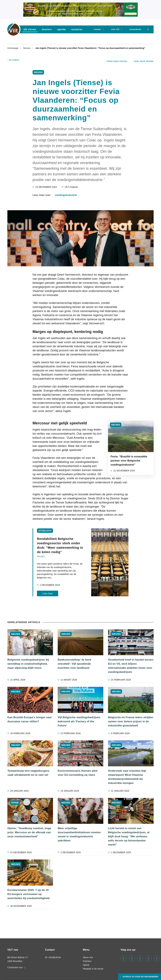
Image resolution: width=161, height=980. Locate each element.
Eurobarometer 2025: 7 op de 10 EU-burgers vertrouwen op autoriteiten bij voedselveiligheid (29, 894)
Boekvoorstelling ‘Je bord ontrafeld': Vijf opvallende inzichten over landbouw (74, 664)
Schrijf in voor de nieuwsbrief (140, 977)
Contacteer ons (16, 967)
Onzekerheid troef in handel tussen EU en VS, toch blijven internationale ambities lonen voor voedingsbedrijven (131, 666)
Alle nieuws (30, 29)
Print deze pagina (116, 61)
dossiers (47, 29)
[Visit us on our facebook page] (124, 958)
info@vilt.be (55, 957)
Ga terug (13, 60)
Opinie (86, 965)
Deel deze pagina (143, 61)
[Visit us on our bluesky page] (157, 958)
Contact (97, 29)
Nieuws (27, 48)
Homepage (13, 48)
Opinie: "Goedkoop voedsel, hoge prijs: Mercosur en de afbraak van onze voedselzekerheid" (29, 832)
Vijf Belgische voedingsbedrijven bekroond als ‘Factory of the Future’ (79, 721)
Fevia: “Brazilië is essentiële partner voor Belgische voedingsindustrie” (129, 461)
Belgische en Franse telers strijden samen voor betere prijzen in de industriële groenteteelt (131, 721)
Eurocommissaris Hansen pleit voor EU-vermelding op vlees (78, 773)
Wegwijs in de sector (93, 969)
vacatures (77, 29)
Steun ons (88, 957)
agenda (62, 29)
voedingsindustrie (66, 195)
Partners (87, 961)
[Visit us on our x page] (149, 958)
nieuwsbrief (135, 29)
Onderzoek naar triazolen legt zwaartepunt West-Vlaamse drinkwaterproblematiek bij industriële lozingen (127, 777)
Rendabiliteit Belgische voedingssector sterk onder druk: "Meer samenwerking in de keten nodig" (60, 545)
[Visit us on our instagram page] (140, 958)
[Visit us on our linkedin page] (132, 958)
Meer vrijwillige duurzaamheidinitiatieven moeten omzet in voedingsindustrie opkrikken (79, 834)
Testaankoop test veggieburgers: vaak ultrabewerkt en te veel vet (29, 773)
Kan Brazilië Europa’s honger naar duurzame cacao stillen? (30, 719)
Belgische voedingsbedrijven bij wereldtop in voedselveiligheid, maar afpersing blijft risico (28, 664)
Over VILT (115, 29)
